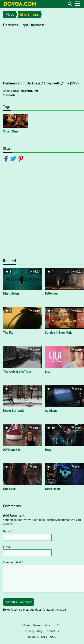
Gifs (59, 625)
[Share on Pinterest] (21, 158)
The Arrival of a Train (17, 372)
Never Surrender (14, 411)
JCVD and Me (12, 450)
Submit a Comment (19, 602)
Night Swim (11, 293)
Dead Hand (52, 489)
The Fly (8, 333)
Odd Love (9, 489)
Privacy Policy (34, 631)
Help (48, 450)
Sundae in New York (58, 333)
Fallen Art (52, 293)
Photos (49, 625)
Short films (29, 14)
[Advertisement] (42, 212)
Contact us (52, 631)
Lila (48, 372)
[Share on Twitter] (14, 158)
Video (10, 14)
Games (37, 625)
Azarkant (51, 411)
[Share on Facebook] (7, 158)
